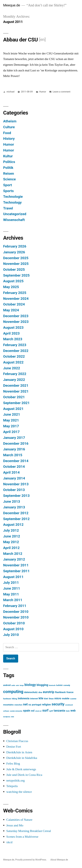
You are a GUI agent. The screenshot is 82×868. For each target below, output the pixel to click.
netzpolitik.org (16, 781)
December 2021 (16, 385)
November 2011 (16, 565)
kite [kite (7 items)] (41, 698)
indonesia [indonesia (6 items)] (24, 698)
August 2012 (13, 525)
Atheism (10, 121)
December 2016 (16, 443)
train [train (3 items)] (68, 711)
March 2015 (13, 455)
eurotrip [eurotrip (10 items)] (49, 692)
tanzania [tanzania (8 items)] (59, 711)
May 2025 (11, 287)
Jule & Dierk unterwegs (21, 769)
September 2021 (16, 403)
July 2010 (11, 635)
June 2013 (12, 501)
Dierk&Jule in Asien (19, 752)
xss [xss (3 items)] (13, 717)
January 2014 (14, 478)
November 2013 (16, 484)
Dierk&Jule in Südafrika (22, 758)
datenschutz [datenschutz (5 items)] (31, 692)
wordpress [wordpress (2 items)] (7, 717)
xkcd (9, 842)
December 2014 (16, 461)
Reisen (9, 173)
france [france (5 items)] (70, 692)
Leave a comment (62, 92)
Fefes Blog (13, 764)
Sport (8, 185)
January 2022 (14, 380)
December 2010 (16, 612)
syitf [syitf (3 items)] (51, 711)
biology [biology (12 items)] (30, 685)
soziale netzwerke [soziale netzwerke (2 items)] (16, 711)
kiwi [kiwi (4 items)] (46, 699)
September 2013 (16, 496)
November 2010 (16, 617)
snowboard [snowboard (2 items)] (69, 705)
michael (11, 92)
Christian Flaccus (17, 741)
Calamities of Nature (19, 820)
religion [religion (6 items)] (46, 705)
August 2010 (13, 629)
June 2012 (12, 536)
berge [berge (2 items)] (22, 685)
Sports (8, 191)
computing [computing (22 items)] (13, 692)
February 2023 (15, 345)
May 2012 (11, 542)
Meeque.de (12, 5)
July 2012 (11, 530)
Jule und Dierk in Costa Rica (24, 775)
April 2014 (11, 472)
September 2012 (16, 519)
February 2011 (15, 606)
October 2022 (14, 356)
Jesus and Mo (15, 825)
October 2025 (14, 270)
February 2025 (15, 293)
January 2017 (14, 438)
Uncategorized (15, 214)
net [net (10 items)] (25, 704)
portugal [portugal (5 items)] (36, 705)
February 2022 (15, 374)
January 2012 (14, 559)
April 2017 (11, 432)
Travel (8, 208)
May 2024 (11, 310)
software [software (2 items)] (6, 711)
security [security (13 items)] (58, 704)
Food (7, 133)
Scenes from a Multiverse (22, 837)
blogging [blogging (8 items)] (42, 685)
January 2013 (14, 507)
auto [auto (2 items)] (18, 685)
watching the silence (19, 792)
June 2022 (12, 368)
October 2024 (14, 304)
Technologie (13, 197)
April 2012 (11, 548)
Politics (9, 162)
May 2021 (11, 420)
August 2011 (13, 577)
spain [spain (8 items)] (27, 711)
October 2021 (14, 397)
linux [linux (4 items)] (51, 699)
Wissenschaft (14, 220)
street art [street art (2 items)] (38, 711)
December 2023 (16, 316)
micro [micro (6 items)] (58, 698)
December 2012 (16, 513)
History (9, 139)
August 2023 (13, 327)
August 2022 (13, 362)
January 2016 (14, 449)
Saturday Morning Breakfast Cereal (29, 831)
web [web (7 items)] (73, 711)
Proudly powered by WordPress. (31, 860)
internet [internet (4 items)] (34, 699)
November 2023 (16, 322)
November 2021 (16, 391)
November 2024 (16, 299)
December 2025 (16, 258)
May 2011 (11, 594)
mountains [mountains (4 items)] (8, 705)
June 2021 (12, 414)
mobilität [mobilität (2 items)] (73, 699)
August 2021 (13, 409)
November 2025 (16, 264)
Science (9, 179)
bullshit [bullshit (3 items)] (59, 685)
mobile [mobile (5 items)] (66, 698)
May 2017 (11, 426)
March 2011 (13, 600)
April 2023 (11, 333)
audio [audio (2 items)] (13, 685)
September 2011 (16, 571)
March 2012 (13, 554)
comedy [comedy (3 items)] (67, 685)
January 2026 (14, 252)
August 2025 (13, 281)
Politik (8, 168)
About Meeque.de (59, 860)
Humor (43, 92)
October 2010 (14, 623)
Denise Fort (14, 747)
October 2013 (14, 490)
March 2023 (13, 339)
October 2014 (14, 467)
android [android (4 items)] (7, 685)
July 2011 (11, 583)
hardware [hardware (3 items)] (7, 699)
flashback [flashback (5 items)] (60, 692)
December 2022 (16, 351)
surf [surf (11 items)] (45, 710)
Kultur (8, 156)
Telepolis (12, 786)
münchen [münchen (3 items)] (18, 705)
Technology (12, 202)
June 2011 (12, 588)
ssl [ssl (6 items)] (33, 711)
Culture (9, 127)
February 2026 (15, 246)
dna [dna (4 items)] (40, 692)
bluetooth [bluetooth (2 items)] (52, 685)
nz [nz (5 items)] (30, 705)
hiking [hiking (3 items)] (14, 699)
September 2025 (16, 275)
